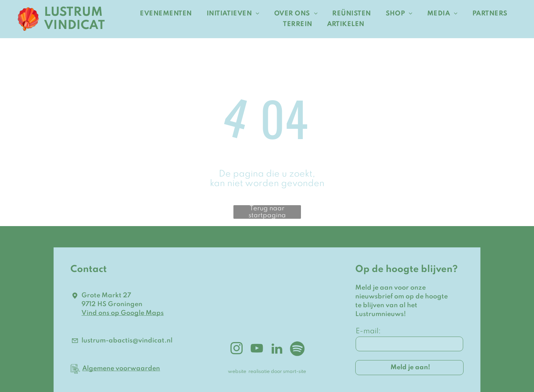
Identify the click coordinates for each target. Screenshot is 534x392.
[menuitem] (166, 14)
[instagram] (237, 350)
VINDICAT (75, 26)
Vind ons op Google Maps (123, 313)
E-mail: (368, 331)
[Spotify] (297, 350)
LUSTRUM (73, 12)
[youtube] (257, 350)
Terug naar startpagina (267, 212)
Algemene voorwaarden (121, 369)
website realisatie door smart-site (267, 372)
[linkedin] (277, 350)
